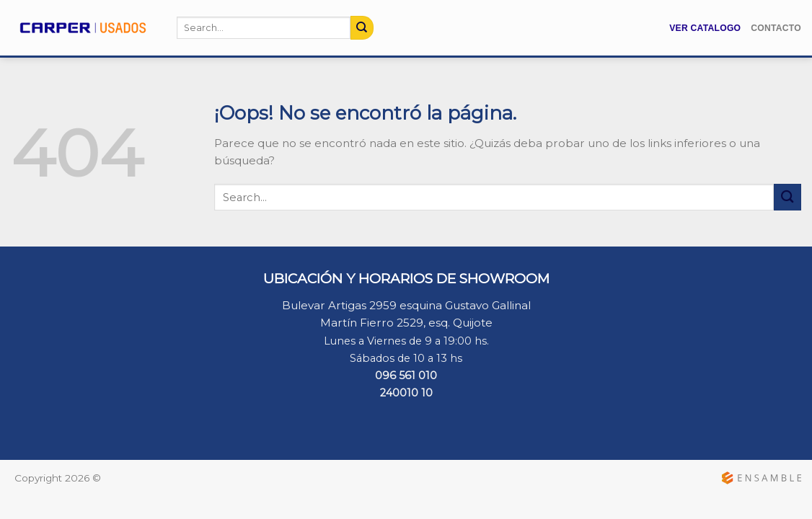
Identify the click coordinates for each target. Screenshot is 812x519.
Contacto (776, 28)
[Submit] (362, 27)
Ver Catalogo (705, 28)
